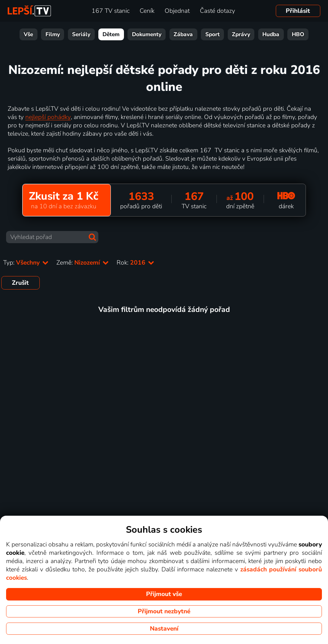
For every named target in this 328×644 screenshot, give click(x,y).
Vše (28, 34)
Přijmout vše (164, 594)
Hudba (271, 34)
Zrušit (20, 283)
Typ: (26, 263)
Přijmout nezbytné (164, 611)
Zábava (183, 34)
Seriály (81, 34)
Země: (83, 263)
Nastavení (164, 629)
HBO (298, 34)
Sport (213, 34)
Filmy (53, 34)
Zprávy (241, 34)
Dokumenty (147, 34)
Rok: (135, 263)
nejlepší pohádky (48, 117)
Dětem (111, 34)
